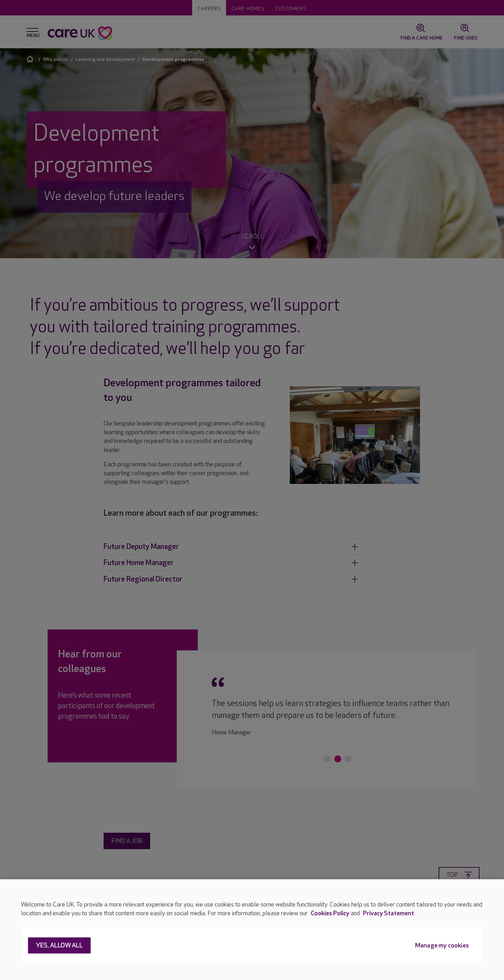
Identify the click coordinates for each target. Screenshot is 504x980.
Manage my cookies (442, 946)
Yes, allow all (59, 946)
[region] (252, 930)
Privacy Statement (388, 913)
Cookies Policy (330, 913)
